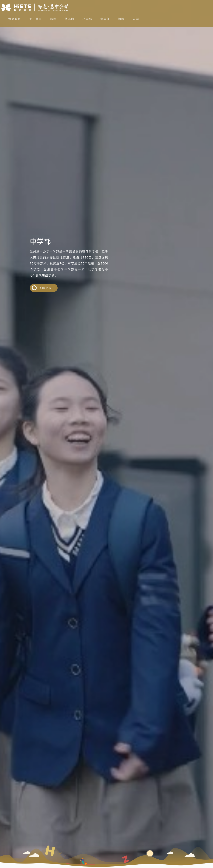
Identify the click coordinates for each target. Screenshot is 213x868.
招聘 (121, 19)
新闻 (53, 19)
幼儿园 (69, 19)
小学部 (87, 19)
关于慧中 (36, 19)
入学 (136, 19)
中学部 (105, 19)
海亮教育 (15, 19)
